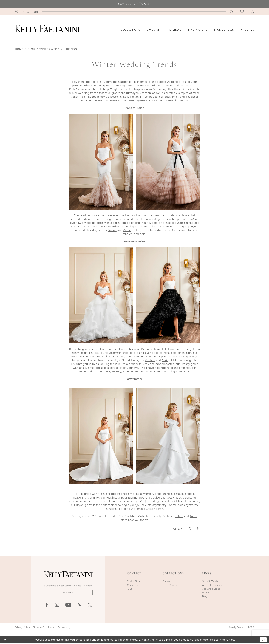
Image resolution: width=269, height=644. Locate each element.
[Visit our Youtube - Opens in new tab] (68, 606)
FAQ (129, 589)
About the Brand (211, 589)
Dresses (167, 581)
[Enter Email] (68, 593)
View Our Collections (134, 4)
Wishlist (207, 593)
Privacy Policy (22, 628)
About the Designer (213, 585)
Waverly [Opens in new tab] (116, 371)
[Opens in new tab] (80, 505)
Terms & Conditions (44, 628)
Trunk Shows (170, 585)
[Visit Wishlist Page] (242, 11)
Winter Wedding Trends (58, 49)
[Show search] (232, 12)
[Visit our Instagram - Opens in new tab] (57, 606)
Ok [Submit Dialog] (263, 640)
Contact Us (133, 585)
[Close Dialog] (6, 640)
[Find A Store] (27, 11)
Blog (31, 49)
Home (19, 49)
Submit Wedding (211, 581)
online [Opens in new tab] (179, 516)
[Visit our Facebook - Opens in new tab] (47, 606)
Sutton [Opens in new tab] (112, 230)
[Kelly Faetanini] (47, 29)
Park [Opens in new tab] (165, 360)
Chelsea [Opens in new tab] (150, 360)
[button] (252, 12)
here (232, 640)
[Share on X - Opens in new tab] (198, 529)
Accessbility (64, 628)
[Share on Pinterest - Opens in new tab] (190, 529)
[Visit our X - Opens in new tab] (90, 606)
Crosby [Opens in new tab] (185, 364)
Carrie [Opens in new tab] (127, 230)
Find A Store (134, 581)
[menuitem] (27, 11)
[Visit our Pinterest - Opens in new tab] (80, 606)
